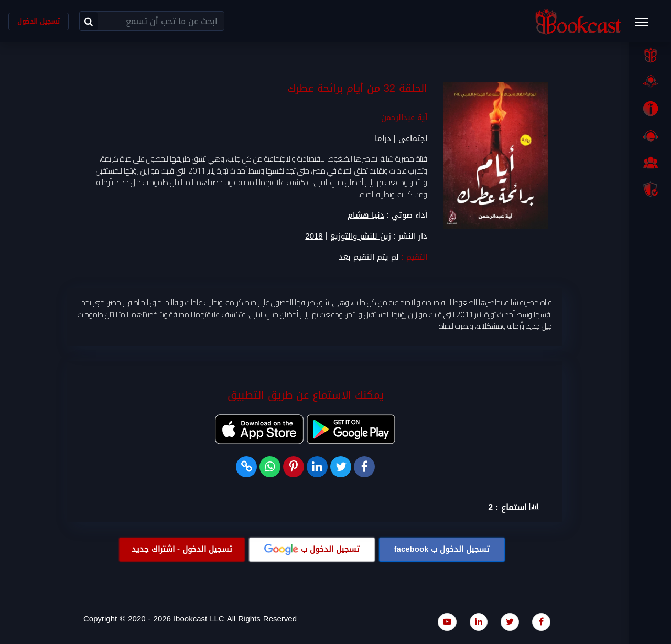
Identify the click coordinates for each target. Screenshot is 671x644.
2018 (314, 237)
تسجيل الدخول (39, 21)
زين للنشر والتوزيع (361, 237)
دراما (383, 139)
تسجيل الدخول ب (442, 549)
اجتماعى (413, 139)
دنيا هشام (366, 216)
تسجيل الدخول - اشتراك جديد (182, 549)
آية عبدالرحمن (404, 118)
